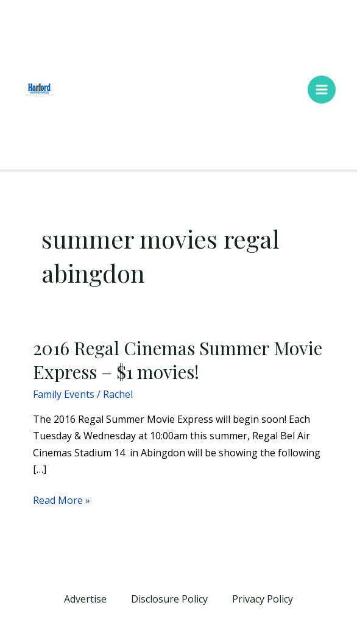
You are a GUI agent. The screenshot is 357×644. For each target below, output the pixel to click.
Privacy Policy (263, 599)
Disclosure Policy (169, 599)
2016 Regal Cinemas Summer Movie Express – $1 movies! (178, 360)
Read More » (62, 500)
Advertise (85, 599)
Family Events (64, 394)
